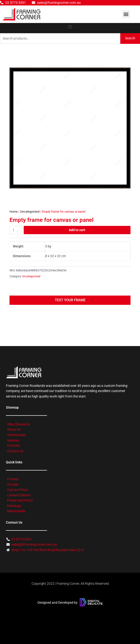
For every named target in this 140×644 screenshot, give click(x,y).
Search (130, 38)
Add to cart (77, 230)
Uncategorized (30, 212)
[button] (126, 14)
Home (14, 212)
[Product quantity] (15, 230)
